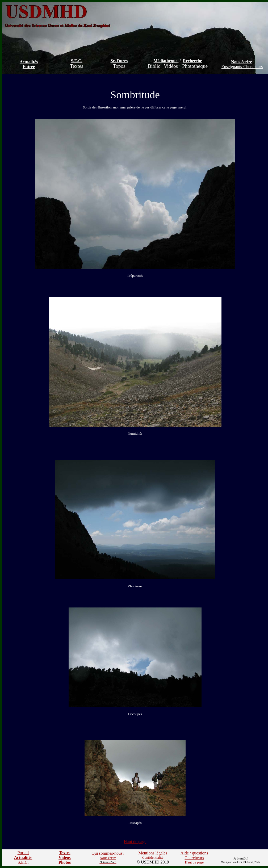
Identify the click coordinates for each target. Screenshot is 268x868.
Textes (77, 66)
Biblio (154, 66)
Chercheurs (194, 858)
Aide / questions (194, 853)
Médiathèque (166, 61)
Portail (23, 853)
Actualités (29, 62)
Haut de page (135, 842)
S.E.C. (76, 61)
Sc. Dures (119, 61)
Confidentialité (153, 857)
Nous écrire (241, 62)
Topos (119, 66)
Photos (65, 862)
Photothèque (195, 66)
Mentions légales (153, 853)
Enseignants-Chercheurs (242, 67)
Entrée (29, 67)
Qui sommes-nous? (108, 853)
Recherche (192, 61)
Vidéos (171, 66)
